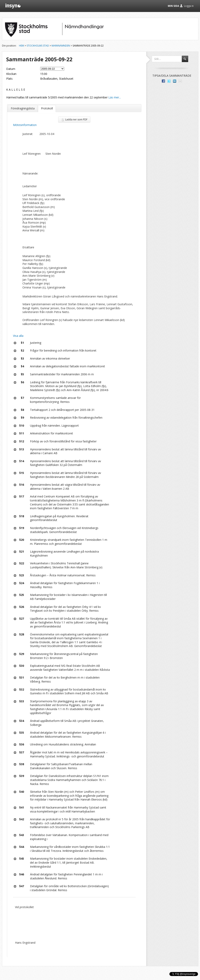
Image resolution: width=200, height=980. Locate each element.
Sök (187, 61)
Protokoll (47, 108)
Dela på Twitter (169, 81)
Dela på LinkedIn (175, 81)
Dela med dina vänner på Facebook (163, 81)
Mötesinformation (25, 125)
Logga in (189, 6)
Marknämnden (61, 46)
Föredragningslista (23, 108)
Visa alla (18, 336)
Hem (21, 46)
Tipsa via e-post (180, 81)
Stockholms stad (38, 46)
